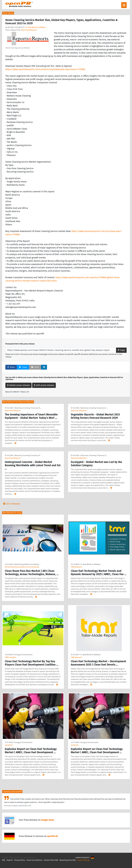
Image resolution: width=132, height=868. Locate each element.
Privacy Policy (20, 860)
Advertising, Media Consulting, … (27, 564)
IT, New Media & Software (36, 27)
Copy (121, 350)
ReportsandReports (29, 30)
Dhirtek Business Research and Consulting (22, 567)
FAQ (4, 860)
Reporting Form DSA (68, 860)
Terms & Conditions (34, 860)
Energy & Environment (23, 655)
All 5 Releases (11, 504)
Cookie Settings (83, 860)
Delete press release (18, 385)
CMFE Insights (10, 657)
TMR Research (76, 567)
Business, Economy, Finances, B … (28, 408)
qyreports (9, 745)
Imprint (10, 860)
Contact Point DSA (51, 860)
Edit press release (44, 385)
